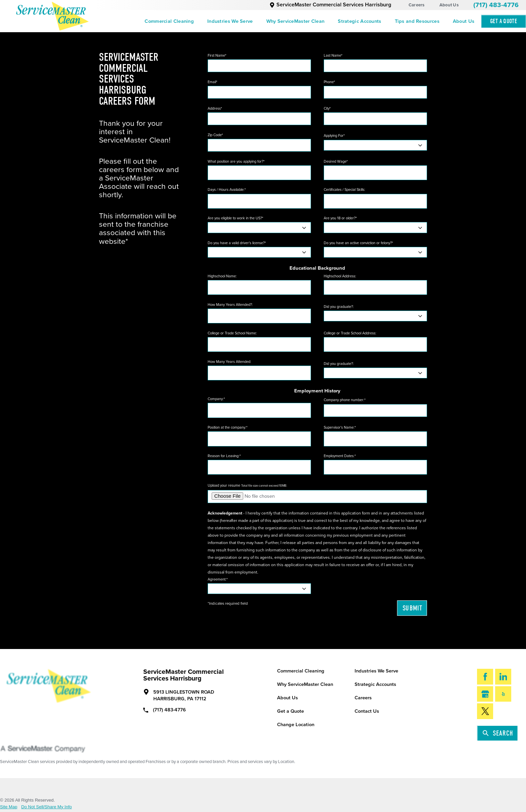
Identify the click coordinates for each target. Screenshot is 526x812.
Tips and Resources (417, 21)
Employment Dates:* (340, 456)
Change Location (296, 725)
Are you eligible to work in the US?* (235, 218)
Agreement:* (218, 579)
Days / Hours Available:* (227, 190)
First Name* (217, 56)
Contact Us (367, 711)
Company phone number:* (345, 400)
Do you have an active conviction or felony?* (358, 243)
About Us (449, 5)
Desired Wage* (336, 161)
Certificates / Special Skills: (345, 190)
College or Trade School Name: (232, 333)
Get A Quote (504, 21)
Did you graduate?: (339, 307)
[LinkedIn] (503, 676)
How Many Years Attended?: (230, 305)
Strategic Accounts (359, 21)
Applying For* (334, 136)
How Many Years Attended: (229, 362)
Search (498, 733)
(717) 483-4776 (496, 5)
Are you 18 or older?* (340, 218)
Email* (213, 82)
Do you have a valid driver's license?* (237, 243)
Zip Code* (215, 135)
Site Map (9, 807)
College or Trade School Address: (350, 333)
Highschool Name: (222, 276)
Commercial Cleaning (169, 21)
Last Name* (333, 56)
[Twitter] (485, 711)
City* (327, 109)
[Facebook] (485, 676)
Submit (412, 608)
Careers (417, 5)
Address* (215, 109)
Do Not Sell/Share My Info (46, 807)
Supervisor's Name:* (340, 427)
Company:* (216, 399)
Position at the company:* (228, 427)
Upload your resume (247, 485)
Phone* (329, 82)
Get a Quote (291, 711)
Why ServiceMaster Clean (296, 21)
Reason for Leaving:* (224, 456)
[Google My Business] (485, 694)
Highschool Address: (340, 276)
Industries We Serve (230, 21)
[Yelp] (503, 694)
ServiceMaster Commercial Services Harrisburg (330, 5)
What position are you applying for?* (236, 161)
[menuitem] (169, 21)
